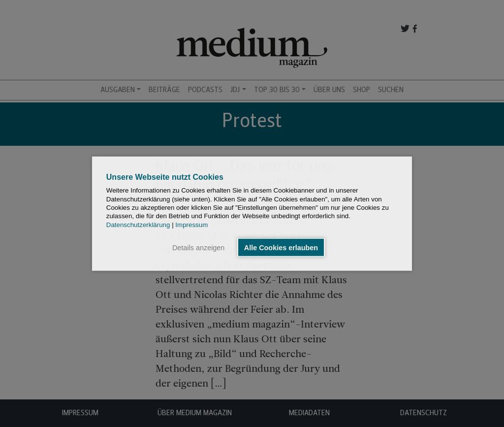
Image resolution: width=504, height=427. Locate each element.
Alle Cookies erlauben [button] (281, 247)
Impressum (191, 224)
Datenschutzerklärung (138, 224)
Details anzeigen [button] (198, 247)
